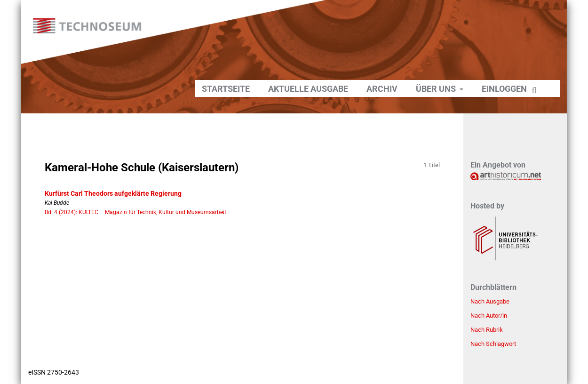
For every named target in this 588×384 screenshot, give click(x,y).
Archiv (382, 89)
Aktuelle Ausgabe (308, 89)
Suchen (535, 91)
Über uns (437, 89)
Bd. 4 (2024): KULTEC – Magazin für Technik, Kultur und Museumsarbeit (135, 212)
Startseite (226, 89)
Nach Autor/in (489, 316)
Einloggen (504, 89)
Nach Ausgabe (490, 301)
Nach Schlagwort (493, 344)
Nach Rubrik (487, 330)
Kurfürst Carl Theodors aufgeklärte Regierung (113, 193)
